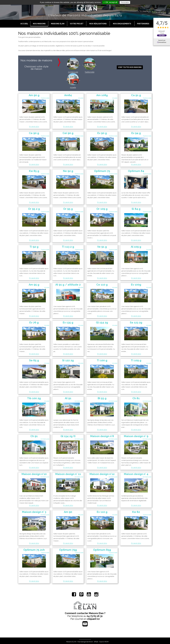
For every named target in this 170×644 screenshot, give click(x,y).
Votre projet (77, 24)
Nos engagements (122, 24)
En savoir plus (34, 126)
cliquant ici (93, 619)
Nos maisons (39, 24)
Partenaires (143, 24)
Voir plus (162, 35)
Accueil (24, 24)
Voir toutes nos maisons (130, 67)
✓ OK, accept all (110, 2)
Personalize (125, 2)
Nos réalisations (98, 24)
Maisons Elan (58, 24)
